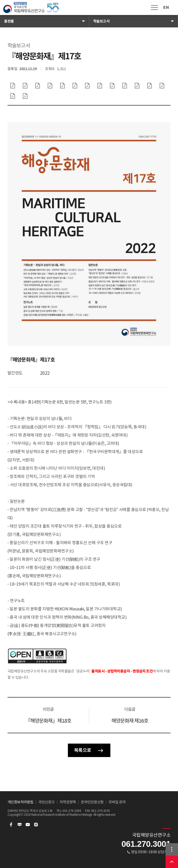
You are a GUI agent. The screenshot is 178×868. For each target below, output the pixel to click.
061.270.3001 (146, 844)
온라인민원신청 (92, 802)
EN (166, 7)
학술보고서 (101, 21)
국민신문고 (47, 802)
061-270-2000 (72, 811)
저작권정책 (68, 802)
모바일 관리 (117, 802)
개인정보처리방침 (20, 802)
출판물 (9, 21)
